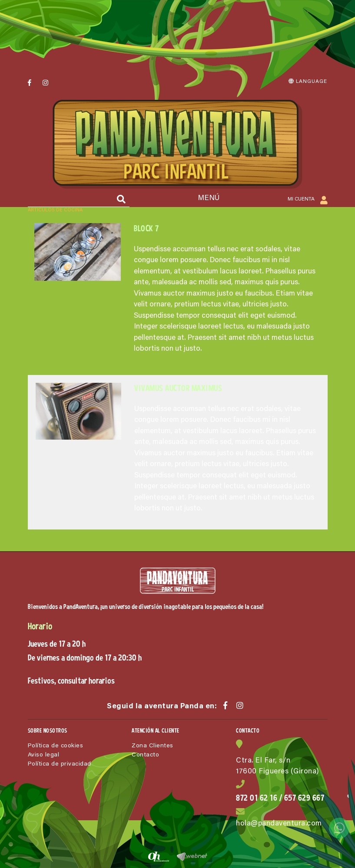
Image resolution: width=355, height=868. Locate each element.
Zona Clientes (153, 746)
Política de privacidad (60, 764)
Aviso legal (44, 755)
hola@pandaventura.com (279, 824)
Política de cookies (56, 746)
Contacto (145, 755)
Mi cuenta (308, 200)
